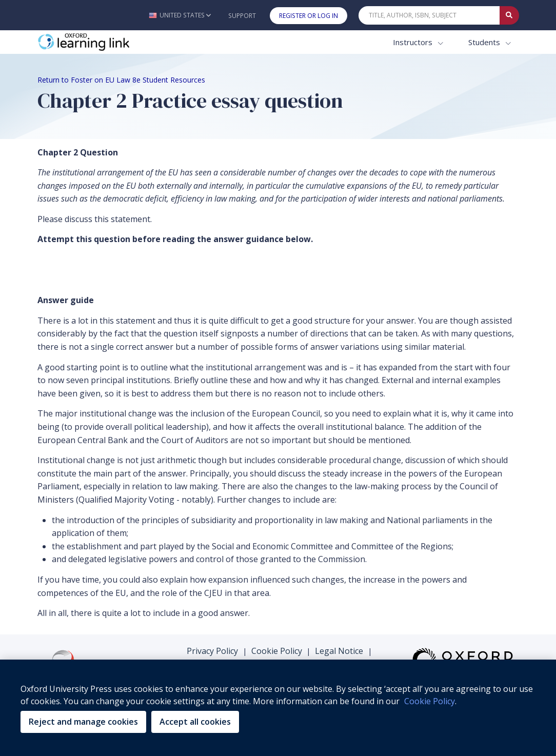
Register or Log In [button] (309, 16)
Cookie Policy (277, 651)
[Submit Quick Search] (509, 15)
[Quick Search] (429, 15)
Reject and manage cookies (83, 722)
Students (485, 42)
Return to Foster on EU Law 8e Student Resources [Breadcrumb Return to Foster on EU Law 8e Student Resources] (121, 80)
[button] (180, 15)
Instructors (414, 42)
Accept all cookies (195, 722)
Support (242, 16)
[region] (278, 708)
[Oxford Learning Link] (114, 42)
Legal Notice (339, 651)
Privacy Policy (212, 651)
